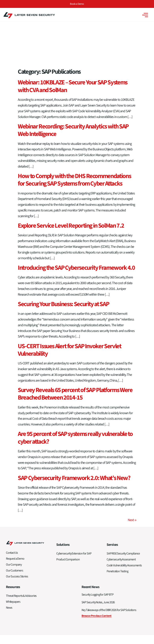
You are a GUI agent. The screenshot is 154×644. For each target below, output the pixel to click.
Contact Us (12, 508)
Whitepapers (13, 557)
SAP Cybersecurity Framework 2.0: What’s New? (74, 433)
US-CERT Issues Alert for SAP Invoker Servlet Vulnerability (69, 305)
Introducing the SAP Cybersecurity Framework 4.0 (76, 223)
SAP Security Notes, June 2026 (98, 557)
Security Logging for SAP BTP (98, 550)
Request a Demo (15, 514)
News (9, 563)
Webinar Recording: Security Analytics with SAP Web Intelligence (73, 85)
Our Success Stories (17, 531)
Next (132, 475)
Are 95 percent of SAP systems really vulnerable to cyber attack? (75, 393)
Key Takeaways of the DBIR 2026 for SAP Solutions (109, 565)
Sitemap (127, 604)
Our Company (14, 520)
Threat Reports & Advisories (21, 551)
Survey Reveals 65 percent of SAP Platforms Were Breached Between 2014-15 (75, 349)
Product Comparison (68, 514)
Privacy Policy (141, 604)
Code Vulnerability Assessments (124, 520)
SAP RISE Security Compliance (123, 508)
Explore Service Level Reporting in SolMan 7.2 (71, 181)
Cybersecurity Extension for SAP (74, 508)
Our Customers (15, 525)
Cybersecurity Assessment (121, 514)
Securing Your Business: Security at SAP (63, 259)
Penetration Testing (117, 526)
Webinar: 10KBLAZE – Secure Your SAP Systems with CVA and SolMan (73, 41)
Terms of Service (98, 632)
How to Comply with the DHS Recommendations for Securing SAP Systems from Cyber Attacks (74, 135)
